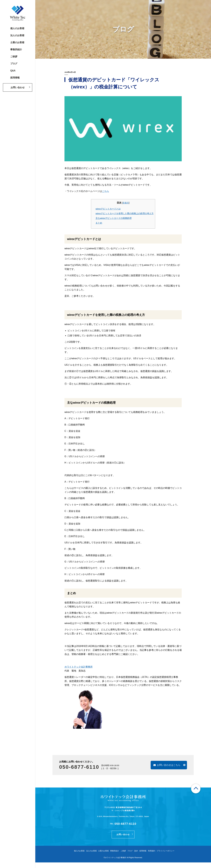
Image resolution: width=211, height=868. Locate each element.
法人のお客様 (17, 35)
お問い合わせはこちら (165, 765)
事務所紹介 (16, 49)
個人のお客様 (17, 28)
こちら (105, 191)
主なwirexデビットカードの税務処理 (113, 218)
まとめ (99, 223)
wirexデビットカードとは (108, 209)
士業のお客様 (17, 42)
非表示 (126, 203)
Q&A (13, 71)
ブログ (14, 64)
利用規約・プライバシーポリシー (165, 856)
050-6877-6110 (85, 767)
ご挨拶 (14, 57)
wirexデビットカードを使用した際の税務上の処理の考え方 (124, 213)
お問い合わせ (18, 87)
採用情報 (15, 78)
